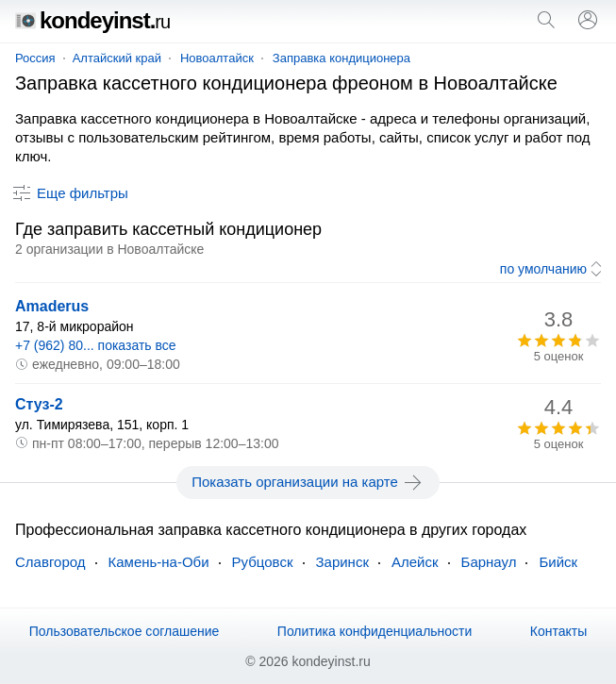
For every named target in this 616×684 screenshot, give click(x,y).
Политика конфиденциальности (375, 631)
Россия (35, 58)
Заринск (342, 562)
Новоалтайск (217, 58)
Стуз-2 (39, 404)
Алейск (415, 562)
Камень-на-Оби (159, 562)
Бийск (558, 562)
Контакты (558, 631)
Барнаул (489, 562)
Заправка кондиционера (341, 58)
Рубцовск (263, 562)
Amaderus (52, 306)
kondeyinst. (92, 20)
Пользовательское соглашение (125, 631)
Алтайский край (117, 58)
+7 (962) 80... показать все (96, 345)
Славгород (50, 562)
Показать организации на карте (308, 482)
